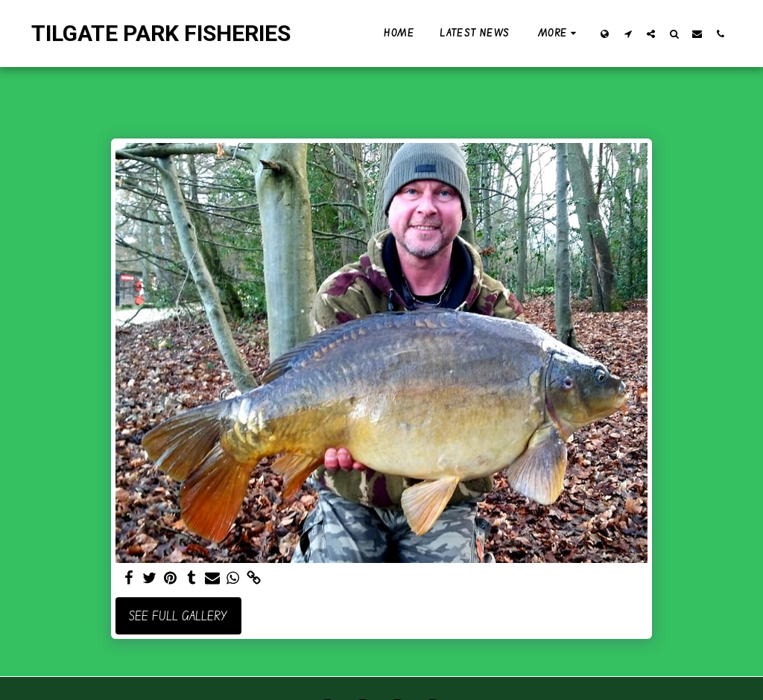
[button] (628, 34)
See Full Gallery (178, 616)
